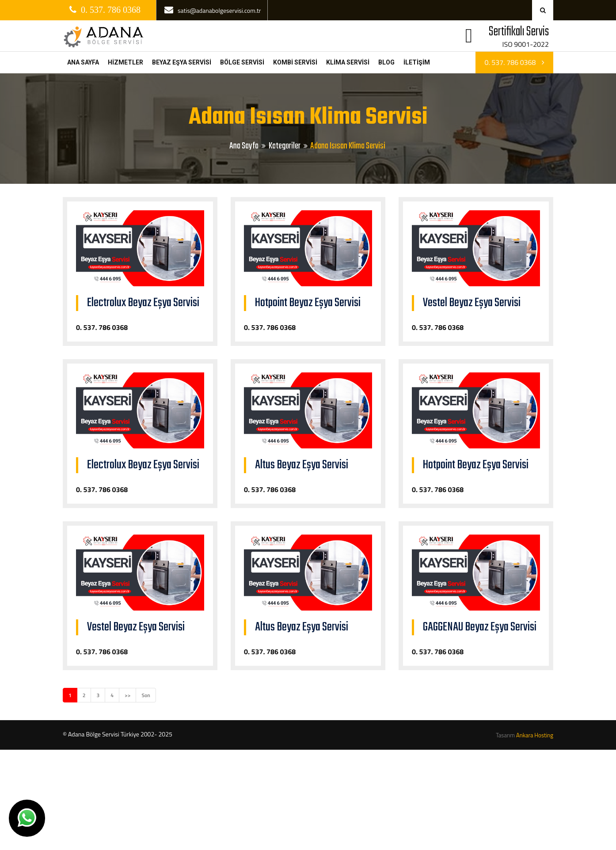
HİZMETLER (125, 62)
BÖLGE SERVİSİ (242, 62)
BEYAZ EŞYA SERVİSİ (182, 62)
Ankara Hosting (535, 735)
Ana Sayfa (244, 146)
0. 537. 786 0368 (514, 62)
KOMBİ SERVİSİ (295, 62)
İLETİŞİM (417, 62)
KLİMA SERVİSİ (348, 62)
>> (127, 695)
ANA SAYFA (83, 62)
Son (146, 695)
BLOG (386, 62)
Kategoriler (285, 146)
